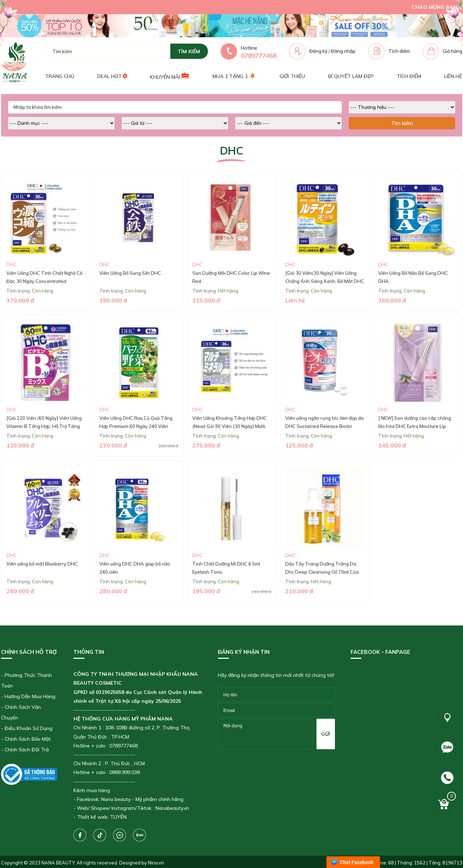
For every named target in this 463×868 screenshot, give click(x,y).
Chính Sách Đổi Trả (27, 750)
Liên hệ (453, 76)
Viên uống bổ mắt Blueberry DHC (42, 564)
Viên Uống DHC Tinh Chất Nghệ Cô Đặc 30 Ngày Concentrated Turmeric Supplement (45, 281)
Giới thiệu (292, 76)
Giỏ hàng (453, 51)
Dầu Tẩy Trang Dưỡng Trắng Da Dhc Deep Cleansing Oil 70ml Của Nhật (322, 572)
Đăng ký (318, 51)
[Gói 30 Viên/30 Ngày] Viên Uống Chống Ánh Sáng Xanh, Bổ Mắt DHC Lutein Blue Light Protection (325, 281)
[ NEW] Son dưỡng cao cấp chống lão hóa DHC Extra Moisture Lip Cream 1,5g (415, 426)
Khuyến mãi (170, 76)
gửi (326, 734)
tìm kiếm (189, 51)
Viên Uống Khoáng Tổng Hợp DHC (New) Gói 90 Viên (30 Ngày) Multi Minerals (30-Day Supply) (230, 426)
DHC (12, 265)
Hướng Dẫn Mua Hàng (30, 696)
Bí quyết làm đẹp (351, 76)
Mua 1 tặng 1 (234, 76)
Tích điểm (399, 51)
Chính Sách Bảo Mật (28, 739)
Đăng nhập (343, 51)
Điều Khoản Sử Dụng (29, 728)
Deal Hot (112, 76)
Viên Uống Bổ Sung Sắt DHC (130, 273)
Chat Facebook (357, 862)
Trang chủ (60, 76)
